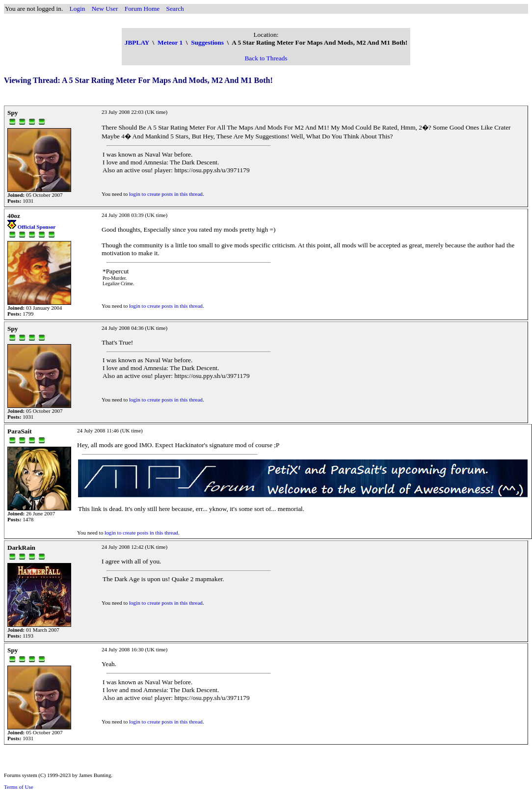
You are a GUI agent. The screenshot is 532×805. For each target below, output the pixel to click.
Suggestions (207, 42)
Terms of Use (19, 787)
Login (78, 9)
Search (175, 9)
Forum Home (142, 9)
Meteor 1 (170, 42)
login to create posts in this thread (166, 194)
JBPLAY (137, 42)
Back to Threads (266, 58)
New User (105, 9)
